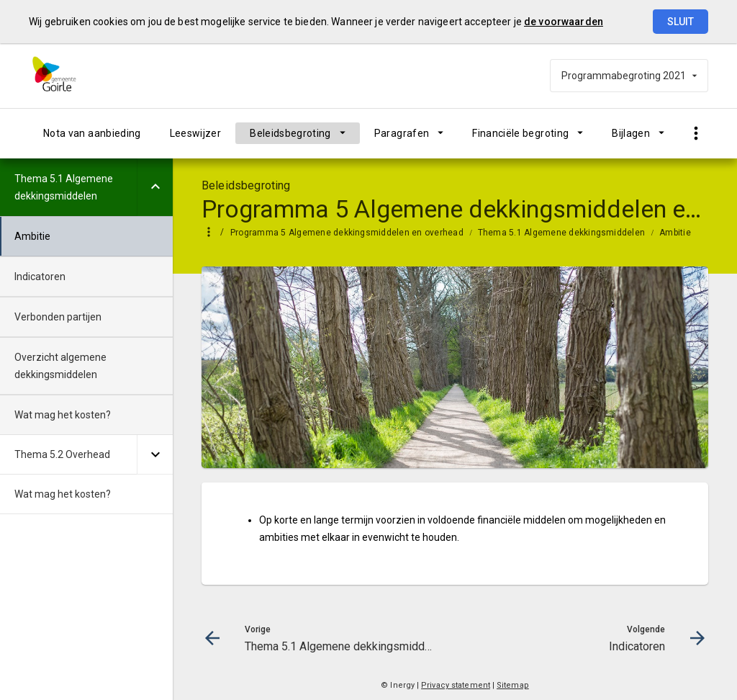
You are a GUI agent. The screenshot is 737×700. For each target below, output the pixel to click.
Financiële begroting (520, 133)
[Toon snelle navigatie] (696, 134)
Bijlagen (631, 133)
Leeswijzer (196, 133)
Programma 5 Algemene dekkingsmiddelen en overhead (347, 233)
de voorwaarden (564, 22)
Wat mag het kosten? (63, 415)
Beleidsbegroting (290, 133)
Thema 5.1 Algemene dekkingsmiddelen (561, 233)
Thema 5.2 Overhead (62, 454)
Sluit (681, 22)
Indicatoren (40, 277)
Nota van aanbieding (92, 133)
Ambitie (675, 233)
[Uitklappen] (155, 187)
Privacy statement (456, 685)
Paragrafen (402, 133)
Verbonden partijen (58, 317)
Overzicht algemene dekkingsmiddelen (60, 366)
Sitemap (513, 685)
